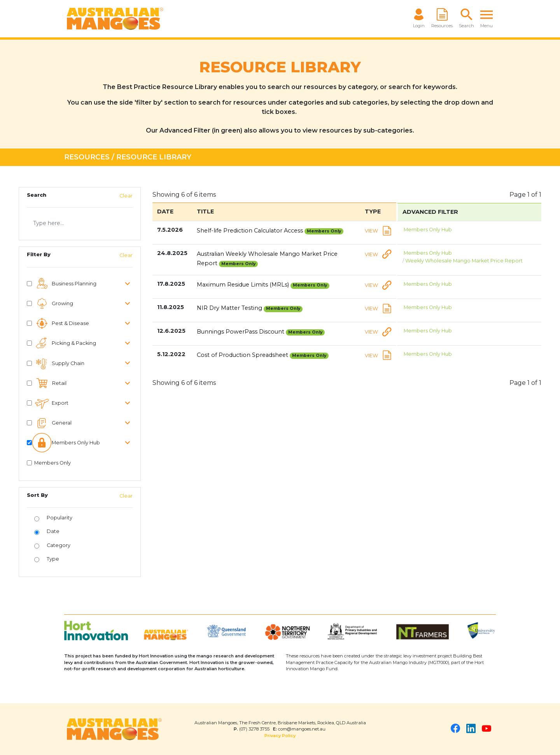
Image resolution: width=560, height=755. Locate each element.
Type (53, 559)
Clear (126, 196)
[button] (466, 19)
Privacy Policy (280, 736)
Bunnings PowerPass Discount (261, 332)
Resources (87, 157)
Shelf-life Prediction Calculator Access (270, 231)
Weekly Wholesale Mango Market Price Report (465, 261)
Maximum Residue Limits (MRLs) (263, 285)
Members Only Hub (428, 230)
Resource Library (154, 157)
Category (59, 545)
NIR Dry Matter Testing (250, 308)
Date (53, 531)
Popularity (59, 518)
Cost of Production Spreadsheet (263, 355)
